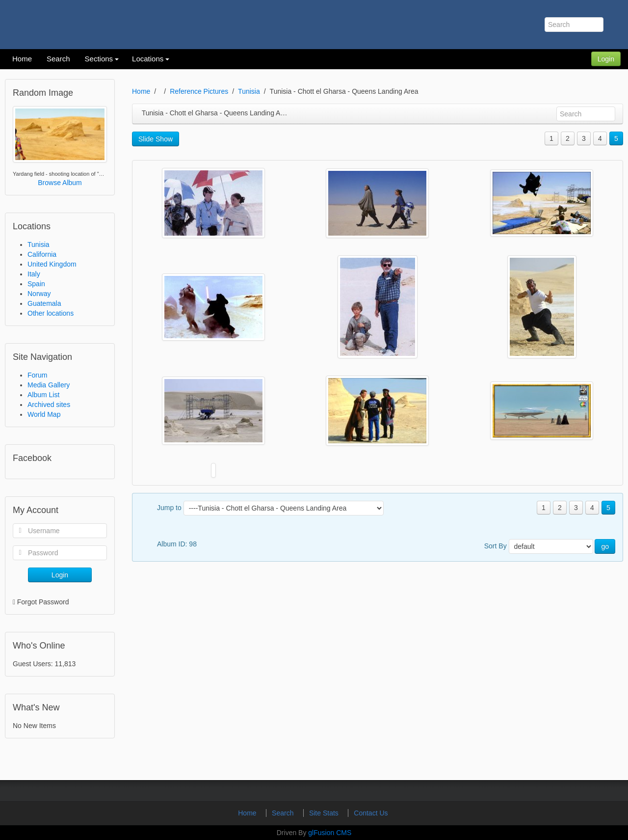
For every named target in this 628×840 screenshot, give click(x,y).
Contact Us (371, 813)
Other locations (51, 313)
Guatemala (44, 303)
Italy (34, 274)
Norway (39, 294)
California (42, 254)
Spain (36, 284)
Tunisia (39, 244)
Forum (37, 375)
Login (606, 59)
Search (284, 813)
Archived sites (49, 405)
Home (141, 91)
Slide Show (156, 139)
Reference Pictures (199, 91)
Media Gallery (49, 385)
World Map (44, 414)
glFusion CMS (330, 833)
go (605, 546)
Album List (43, 395)
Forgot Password (43, 602)
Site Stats (325, 813)
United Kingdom (52, 264)
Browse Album (60, 183)
